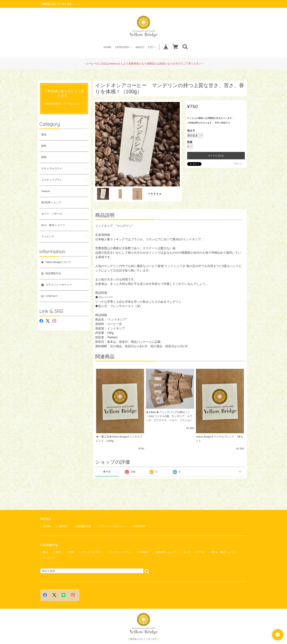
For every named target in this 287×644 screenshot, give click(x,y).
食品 (44, 135)
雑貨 (44, 157)
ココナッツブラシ (52, 180)
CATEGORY (123, 47)
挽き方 (191, 131)
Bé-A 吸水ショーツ (53, 225)
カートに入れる (216, 156)
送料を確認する (222, 123)
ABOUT (140, 47)
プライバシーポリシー (111, 526)
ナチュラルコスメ (52, 169)
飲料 (44, 146)
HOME (107, 47)
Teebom (46, 191)
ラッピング (48, 236)
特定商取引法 (82, 526)
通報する (238, 164)
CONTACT (138, 526)
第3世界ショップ (51, 203)
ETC (152, 47)
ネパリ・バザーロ (52, 214)
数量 (190, 142)
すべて (107, 472)
